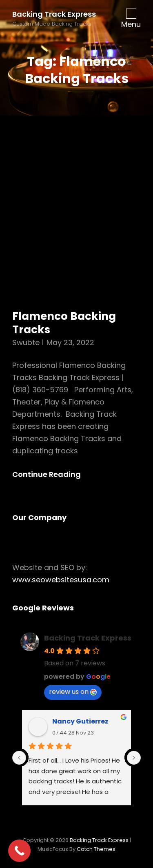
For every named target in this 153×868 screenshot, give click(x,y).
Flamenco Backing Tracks (64, 323)
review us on (73, 692)
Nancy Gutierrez (80, 721)
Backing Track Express (54, 14)
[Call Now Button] (19, 851)
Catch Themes (96, 849)
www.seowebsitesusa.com (61, 580)
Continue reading (53, 474)
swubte (26, 342)
